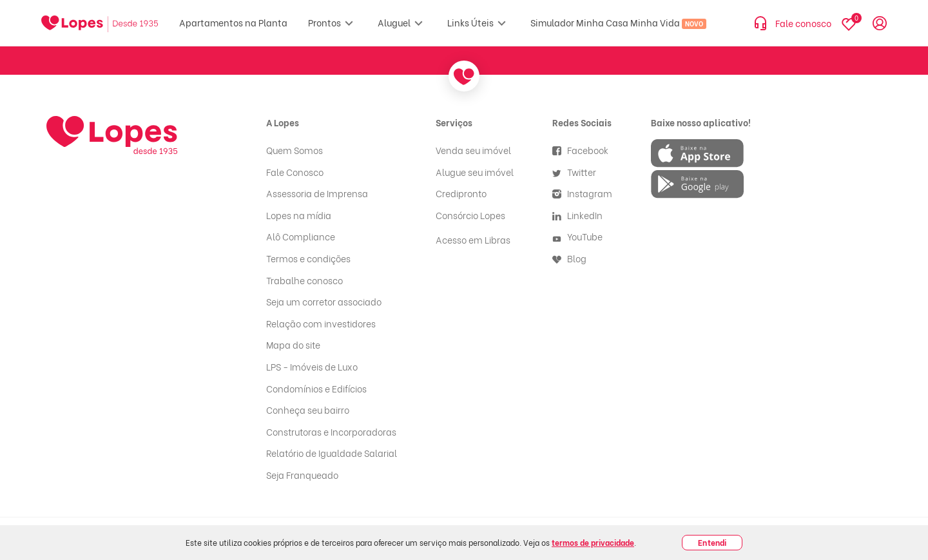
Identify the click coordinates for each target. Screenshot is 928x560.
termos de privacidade (593, 542)
